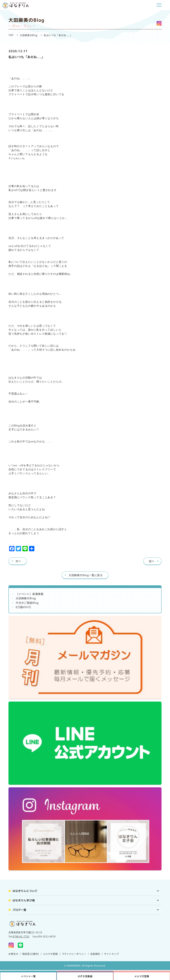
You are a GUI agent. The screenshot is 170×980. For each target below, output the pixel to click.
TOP (11, 35)
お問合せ (13, 954)
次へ (18, 561)
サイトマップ (111, 954)
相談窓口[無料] (31, 954)
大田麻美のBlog (29, 35)
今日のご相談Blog (27, 603)
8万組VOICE (23, 607)
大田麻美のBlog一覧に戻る (86, 575)
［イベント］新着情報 (30, 594)
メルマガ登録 (50, 954)
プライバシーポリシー (74, 954)
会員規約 (95, 954)
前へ (152, 561)
